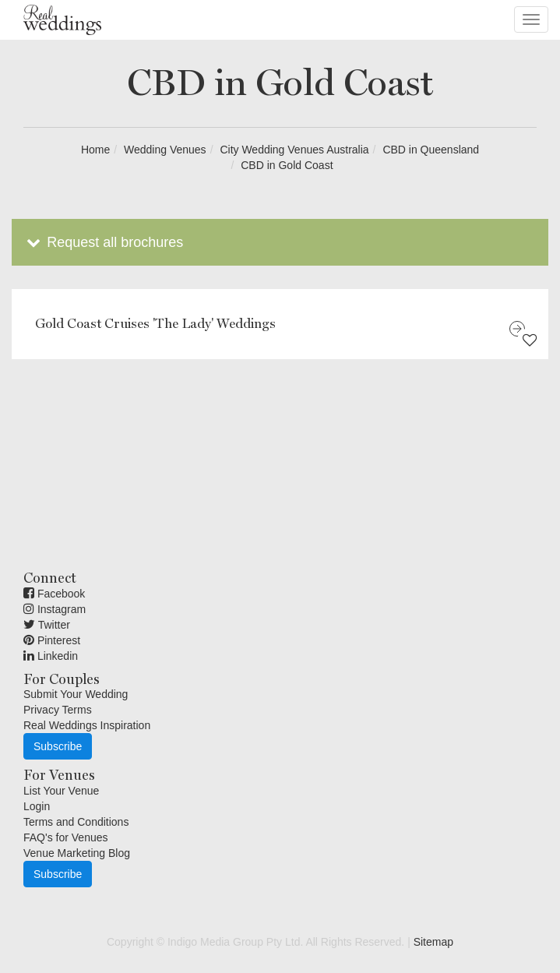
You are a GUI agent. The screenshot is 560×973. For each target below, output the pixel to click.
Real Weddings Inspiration (87, 725)
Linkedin (51, 656)
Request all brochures (103, 242)
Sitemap (433, 942)
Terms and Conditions (76, 822)
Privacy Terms (58, 710)
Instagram (55, 609)
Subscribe (58, 746)
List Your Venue (61, 791)
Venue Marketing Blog (77, 853)
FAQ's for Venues (66, 837)
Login (37, 806)
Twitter (47, 625)
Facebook (54, 594)
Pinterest (52, 640)
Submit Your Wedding (76, 694)
